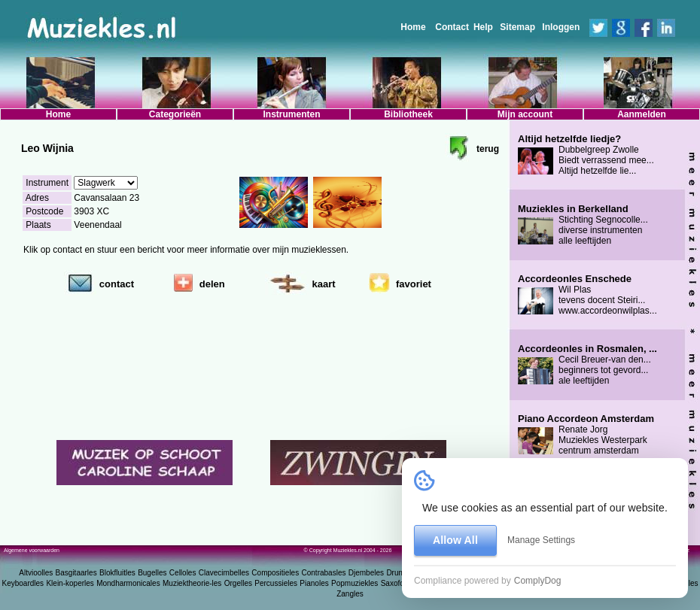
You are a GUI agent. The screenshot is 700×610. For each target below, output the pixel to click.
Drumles (400, 573)
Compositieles (275, 573)
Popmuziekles (355, 583)
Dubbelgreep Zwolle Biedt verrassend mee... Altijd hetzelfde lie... (586, 155)
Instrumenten (291, 114)
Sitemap (517, 27)
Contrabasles (324, 573)
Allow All (455, 540)
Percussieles (276, 583)
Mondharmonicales (128, 583)
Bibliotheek (408, 114)
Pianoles (314, 583)
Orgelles (238, 583)
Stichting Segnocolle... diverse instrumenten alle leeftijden (583, 225)
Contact (452, 27)
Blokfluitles (117, 573)
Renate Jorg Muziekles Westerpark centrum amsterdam (586, 435)
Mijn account (525, 114)
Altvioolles (36, 573)
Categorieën (175, 114)
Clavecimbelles (224, 573)
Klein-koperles (70, 583)
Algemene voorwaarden (32, 550)
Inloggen (561, 27)
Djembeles (366, 573)
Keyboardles (23, 583)
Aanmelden (642, 114)
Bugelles (152, 573)
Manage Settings (541, 540)
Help (483, 27)
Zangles (350, 594)
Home (413, 27)
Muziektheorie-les (192, 583)
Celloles (183, 573)
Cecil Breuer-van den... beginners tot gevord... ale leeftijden (587, 365)
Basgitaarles (76, 573)
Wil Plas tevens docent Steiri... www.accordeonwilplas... (587, 295)
